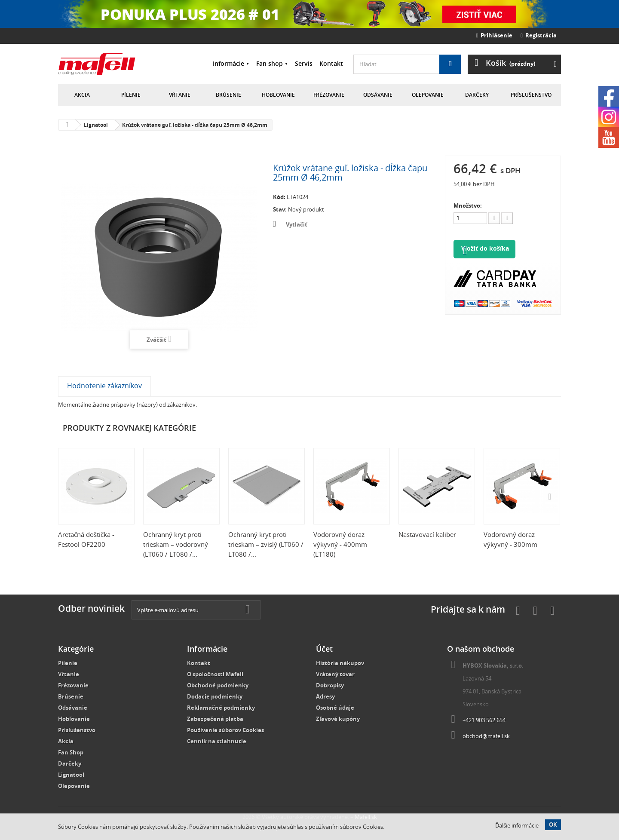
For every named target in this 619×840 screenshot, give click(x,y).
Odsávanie (378, 95)
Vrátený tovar (335, 674)
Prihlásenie (495, 35)
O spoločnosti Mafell (215, 674)
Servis (304, 63)
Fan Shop (71, 752)
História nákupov (340, 663)
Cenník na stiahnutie (217, 741)
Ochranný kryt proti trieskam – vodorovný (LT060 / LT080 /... (176, 544)
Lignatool (71, 775)
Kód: (279, 197)
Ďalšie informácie (517, 825)
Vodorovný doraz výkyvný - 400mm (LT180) (340, 544)
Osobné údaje (335, 708)
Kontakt (331, 63)
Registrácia (539, 35)
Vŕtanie (180, 95)
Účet (324, 649)
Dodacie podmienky (215, 696)
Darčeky (477, 95)
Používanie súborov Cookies (225, 730)
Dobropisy (330, 685)
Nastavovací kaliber (427, 534)
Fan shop (270, 63)
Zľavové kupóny (338, 719)
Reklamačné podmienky (221, 708)
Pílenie (131, 95)
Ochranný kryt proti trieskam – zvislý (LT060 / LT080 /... (266, 544)
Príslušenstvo (531, 95)
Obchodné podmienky (218, 685)
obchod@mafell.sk (486, 736)
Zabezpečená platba (215, 719)
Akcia (82, 95)
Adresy (325, 696)
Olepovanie (428, 95)
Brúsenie (228, 95)
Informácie (228, 63)
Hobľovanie (278, 95)
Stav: (280, 209)
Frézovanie (329, 95)
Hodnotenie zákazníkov (104, 386)
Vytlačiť (297, 224)
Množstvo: (468, 205)
